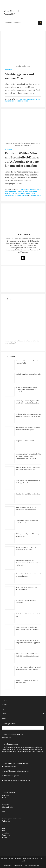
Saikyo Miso (10, 101)
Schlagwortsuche (11, 724)
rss (22, 861)
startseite (4, 858)
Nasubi (34, 193)
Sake (19, 195)
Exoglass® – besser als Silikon (25, 441)
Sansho (25, 195)
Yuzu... (4, 797)
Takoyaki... (6, 805)
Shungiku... (6, 835)
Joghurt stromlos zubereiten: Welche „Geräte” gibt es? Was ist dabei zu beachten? (27, 390)
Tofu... (4, 811)
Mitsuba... (6, 833)
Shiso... (5, 828)
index (41, 858)
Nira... (4, 831)
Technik (9, 70)
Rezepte (8, 149)
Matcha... (5, 795)
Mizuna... (5, 837)
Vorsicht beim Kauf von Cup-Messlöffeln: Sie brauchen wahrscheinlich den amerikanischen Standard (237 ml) (28, 456)
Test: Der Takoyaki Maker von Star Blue (28, 494)
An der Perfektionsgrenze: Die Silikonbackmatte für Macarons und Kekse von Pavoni (28, 563)
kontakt (11, 858)
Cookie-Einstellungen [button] (32, 865)
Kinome (8, 193)
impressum (18, 858)
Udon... (5, 809)
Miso (38, 99)
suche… (23, 713)
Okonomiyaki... (8, 807)
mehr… (23, 718)
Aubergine (24, 190)
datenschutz (27, 858)
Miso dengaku (24, 193)
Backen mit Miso (27, 99)
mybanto (5, 709)
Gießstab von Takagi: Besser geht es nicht (28, 374)
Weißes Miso (22, 101)
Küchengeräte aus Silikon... (12, 819)
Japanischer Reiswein (27, 192)
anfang (4, 704)
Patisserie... (6, 821)
